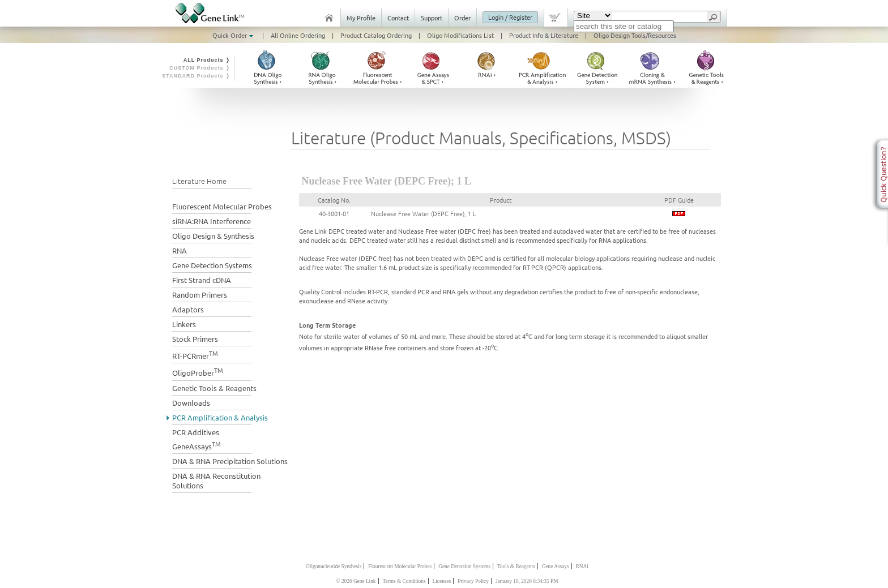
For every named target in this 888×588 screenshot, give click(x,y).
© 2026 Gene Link (356, 581)
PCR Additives (196, 432)
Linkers (184, 324)
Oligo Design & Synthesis (213, 236)
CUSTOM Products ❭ (200, 68)
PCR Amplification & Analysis (220, 417)
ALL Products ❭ (207, 60)
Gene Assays (556, 566)
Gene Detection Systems (212, 265)
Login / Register (510, 17)
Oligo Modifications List (460, 35)
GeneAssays (197, 445)
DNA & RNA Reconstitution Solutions (216, 480)
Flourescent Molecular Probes (400, 566)
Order (462, 18)
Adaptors (188, 309)
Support (432, 18)
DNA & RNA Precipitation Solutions (230, 461)
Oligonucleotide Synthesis (334, 566)
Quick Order (234, 35)
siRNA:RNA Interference (212, 221)
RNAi (582, 566)
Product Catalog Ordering (376, 35)
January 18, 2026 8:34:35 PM (527, 581)
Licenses (442, 581)
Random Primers (200, 295)
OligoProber (198, 372)
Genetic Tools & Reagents (214, 388)
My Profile (361, 18)
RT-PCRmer (195, 355)
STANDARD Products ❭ (196, 76)
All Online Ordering (298, 35)
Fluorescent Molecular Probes (222, 206)
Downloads (191, 403)
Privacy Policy (473, 581)
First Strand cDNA (202, 280)
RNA (180, 250)
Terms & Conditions (404, 581)
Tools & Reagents (516, 566)
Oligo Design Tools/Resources (635, 35)
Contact (398, 18)
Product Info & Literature (544, 35)
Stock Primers (195, 339)
